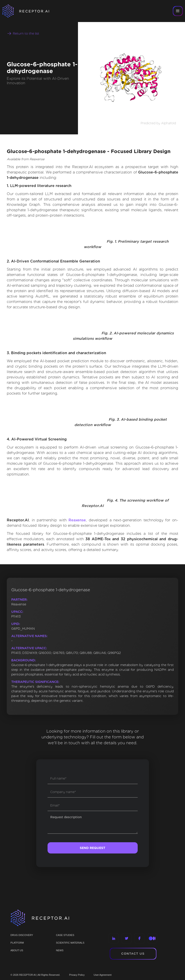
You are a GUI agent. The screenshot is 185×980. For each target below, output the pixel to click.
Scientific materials (70, 943)
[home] (32, 11)
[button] (178, 11)
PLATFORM (17, 943)
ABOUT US (17, 950)
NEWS (60, 950)
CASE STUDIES (65, 935)
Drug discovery (22, 935)
